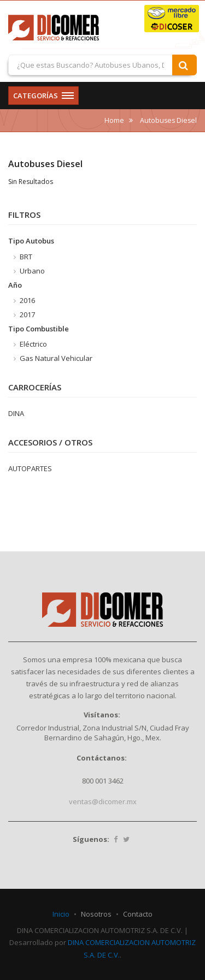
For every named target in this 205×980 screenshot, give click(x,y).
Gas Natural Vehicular (53, 358)
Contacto (138, 914)
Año (15, 285)
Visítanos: (102, 715)
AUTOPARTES (30, 468)
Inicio (61, 914)
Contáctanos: (102, 758)
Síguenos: (91, 839)
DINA (16, 413)
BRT (23, 257)
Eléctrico (30, 344)
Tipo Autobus (31, 241)
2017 (24, 314)
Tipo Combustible (39, 329)
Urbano (29, 271)
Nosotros (96, 914)
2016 (24, 300)
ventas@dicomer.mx (103, 801)
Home (114, 120)
